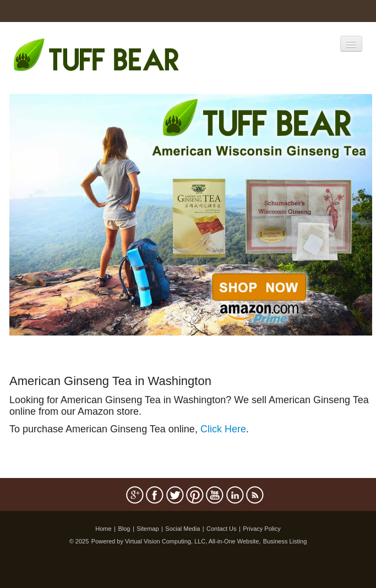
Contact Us (221, 529)
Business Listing (285, 541)
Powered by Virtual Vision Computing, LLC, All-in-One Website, (176, 541)
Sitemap (148, 529)
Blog (124, 529)
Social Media (182, 529)
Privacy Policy (261, 529)
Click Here (223, 429)
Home (103, 529)
